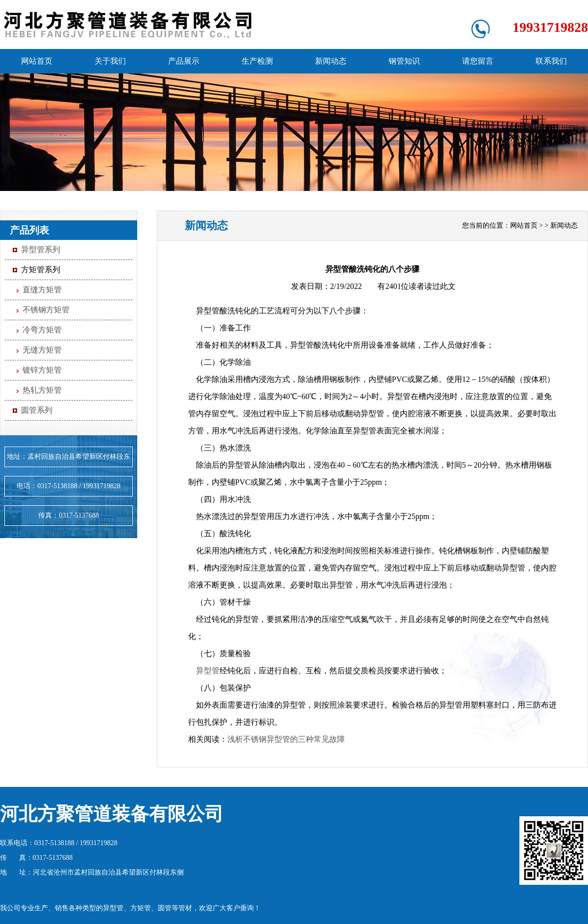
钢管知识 (404, 61)
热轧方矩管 (42, 390)
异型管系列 (41, 249)
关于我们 (110, 61)
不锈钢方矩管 (46, 310)
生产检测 (257, 61)
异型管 (208, 671)
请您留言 (478, 61)
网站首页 (37, 61)
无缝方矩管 (42, 350)
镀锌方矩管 (42, 370)
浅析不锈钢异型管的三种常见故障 (286, 739)
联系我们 (551, 61)
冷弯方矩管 (42, 330)
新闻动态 (331, 61)
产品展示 (184, 61)
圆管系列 (37, 410)
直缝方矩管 (42, 290)
